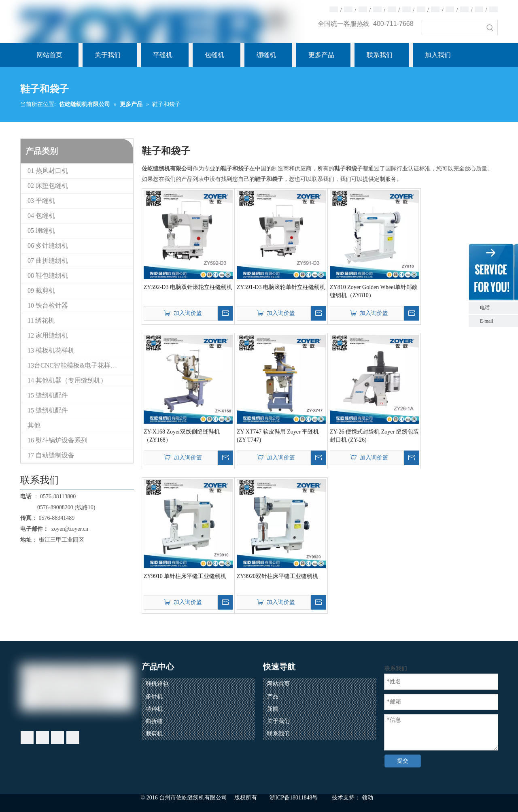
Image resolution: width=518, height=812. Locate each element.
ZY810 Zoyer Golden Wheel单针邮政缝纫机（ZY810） (374, 291)
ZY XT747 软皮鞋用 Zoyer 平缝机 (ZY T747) (278, 436)
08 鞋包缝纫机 (48, 275)
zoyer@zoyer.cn (68, 529)
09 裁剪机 (41, 290)
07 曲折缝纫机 (48, 260)
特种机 (154, 709)
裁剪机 (154, 734)
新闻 (273, 709)
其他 (34, 425)
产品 (273, 696)
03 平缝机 (41, 201)
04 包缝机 (41, 216)
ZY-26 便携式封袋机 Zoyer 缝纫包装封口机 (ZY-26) (374, 436)
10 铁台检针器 (48, 305)
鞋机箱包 (157, 684)
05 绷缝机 (41, 231)
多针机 (154, 696)
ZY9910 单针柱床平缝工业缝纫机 (185, 576)
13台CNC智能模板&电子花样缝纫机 (79, 365)
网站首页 (278, 684)
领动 (367, 798)
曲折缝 (154, 721)
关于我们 (278, 721)
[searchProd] (452, 28)
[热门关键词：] (490, 28)
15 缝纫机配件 (48, 395)
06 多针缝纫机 (48, 246)
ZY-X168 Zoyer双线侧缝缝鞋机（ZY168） (182, 436)
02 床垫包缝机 (48, 186)
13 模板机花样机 (51, 350)
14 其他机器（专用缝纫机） (67, 380)
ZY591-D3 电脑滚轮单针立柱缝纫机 (281, 287)
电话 (497, 308)
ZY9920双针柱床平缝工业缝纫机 (277, 576)
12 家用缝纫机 (48, 335)
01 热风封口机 (48, 171)
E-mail (487, 321)
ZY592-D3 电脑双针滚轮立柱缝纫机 (188, 287)
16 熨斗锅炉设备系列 (57, 440)
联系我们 (278, 734)
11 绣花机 (41, 320)
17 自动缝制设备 (51, 455)
